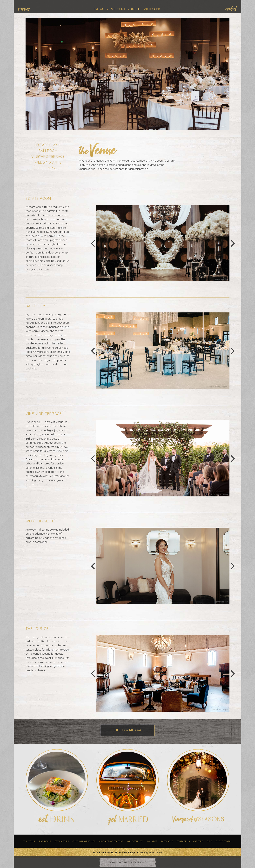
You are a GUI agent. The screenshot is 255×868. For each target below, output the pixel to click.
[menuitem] (25, 8)
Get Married (62, 841)
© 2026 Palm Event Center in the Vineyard (115, 853)
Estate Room (48, 145)
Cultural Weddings (84, 841)
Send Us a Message (128, 730)
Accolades (167, 841)
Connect (152, 841)
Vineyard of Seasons (111, 841)
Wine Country (135, 841)
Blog (209, 841)
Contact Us (183, 841)
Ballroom (48, 151)
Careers (198, 841)
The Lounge (48, 168)
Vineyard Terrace (48, 156)
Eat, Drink (45, 841)
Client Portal (224, 841)
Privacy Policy (148, 853)
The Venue (30, 841)
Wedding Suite (48, 162)
